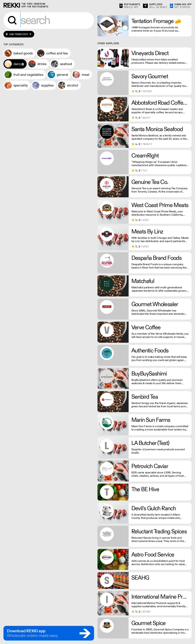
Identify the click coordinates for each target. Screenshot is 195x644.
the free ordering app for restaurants (35, 5)
